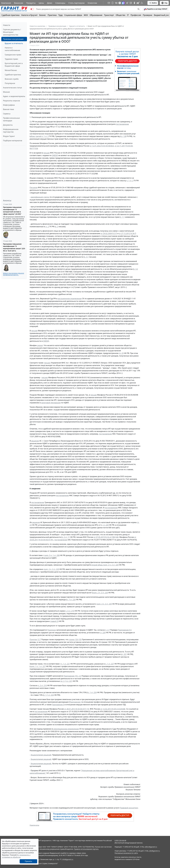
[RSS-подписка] (142, 3)
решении (35, 441)
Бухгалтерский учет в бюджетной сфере (14, 65)
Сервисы (7, 114)
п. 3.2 (136, 269)
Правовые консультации (13, 39)
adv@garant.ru (154, 851)
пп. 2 (62, 681)
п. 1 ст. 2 (130, 181)
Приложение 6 (124, 630)
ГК (31, 122)
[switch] (32, 9)
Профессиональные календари (11, 119)
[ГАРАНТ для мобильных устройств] (113, 3)
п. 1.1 (122, 217)
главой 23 (54, 621)
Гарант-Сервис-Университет (47, 863)
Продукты (31, 3)
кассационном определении (70, 299)
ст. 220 (106, 525)
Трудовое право (11, 59)
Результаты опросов (11, 101)
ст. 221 (124, 654)
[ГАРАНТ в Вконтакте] (116, 3)
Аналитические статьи (12, 88)
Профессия (136, 15)
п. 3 (57, 227)
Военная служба (12, 79)
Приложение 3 (70, 676)
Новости (7, 25)
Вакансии (19, 3)
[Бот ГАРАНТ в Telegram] (131, 3)
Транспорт (109, 15)
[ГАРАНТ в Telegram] (127, 3)
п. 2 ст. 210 (42, 685)
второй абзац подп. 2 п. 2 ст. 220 (105, 565)
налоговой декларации (51, 403)
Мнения (6, 92)
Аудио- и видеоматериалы (14, 96)
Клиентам (92, 3)
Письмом (34, 188)
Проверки (148, 15)
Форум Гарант (9, 136)
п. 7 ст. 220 (71, 600)
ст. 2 (47, 227)
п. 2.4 (79, 676)
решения (36, 522)
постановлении (38, 502)
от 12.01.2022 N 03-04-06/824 (102, 146)
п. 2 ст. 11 (66, 537)
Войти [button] (153, 3)
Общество (121, 15)
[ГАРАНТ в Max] (123, 3)
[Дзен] (120, 3)
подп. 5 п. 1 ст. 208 (52, 555)
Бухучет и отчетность (14, 43)
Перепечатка (34, 825)
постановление (122, 124)
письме (46, 153)
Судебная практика (10, 15)
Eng (164, 3)
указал (40, 345)
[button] (156, 9)
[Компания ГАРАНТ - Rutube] (138, 3)
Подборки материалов (13, 141)
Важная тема (9, 109)
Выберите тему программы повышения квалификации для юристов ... (13, 274)
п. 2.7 (108, 630)
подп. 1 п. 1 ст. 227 (38, 666)
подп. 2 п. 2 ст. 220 (51, 569)
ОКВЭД (55, 155)
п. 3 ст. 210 (70, 611)
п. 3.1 (86, 257)
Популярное (10, 83)
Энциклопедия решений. (41, 764)
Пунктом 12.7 (35, 640)
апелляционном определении (66, 729)
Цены (41, 3)
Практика (52, 15)
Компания (6, 3)
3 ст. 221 (69, 681)
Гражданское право (13, 55)
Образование (96, 15)
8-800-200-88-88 (120, 841)
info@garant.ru (68, 859)
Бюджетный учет (162, 15)
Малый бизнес (11, 70)
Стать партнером (76, 3)
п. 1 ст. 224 (92, 692)
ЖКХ (86, 15)
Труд (60, 15)
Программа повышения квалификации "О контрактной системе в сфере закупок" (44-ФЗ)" (12, 211)
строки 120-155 (75, 640)
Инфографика (9, 105)
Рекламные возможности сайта (126, 853)
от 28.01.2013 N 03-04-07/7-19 (77, 709)
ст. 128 (124, 136)
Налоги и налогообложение (12, 49)
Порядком (52, 630)
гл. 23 (121, 353)
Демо (50, 3)
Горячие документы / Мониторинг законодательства (12, 32)
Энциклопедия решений (41, 755)
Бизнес (43, 15)
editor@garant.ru (151, 847)
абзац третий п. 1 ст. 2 (39, 136)
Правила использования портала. (86, 849)
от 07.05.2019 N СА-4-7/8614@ (106, 537)
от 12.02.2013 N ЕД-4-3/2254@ (113, 709)
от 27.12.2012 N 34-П (127, 233)
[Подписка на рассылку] (109, 3)
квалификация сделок (40, 197)
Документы (8, 125)
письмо (59, 174)
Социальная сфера (73, 15)
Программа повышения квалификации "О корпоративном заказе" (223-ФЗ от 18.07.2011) (14, 247)
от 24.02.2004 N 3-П (109, 233)
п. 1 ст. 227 (110, 664)
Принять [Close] (28, 861)
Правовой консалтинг (129, 808)
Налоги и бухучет (29, 15)
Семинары (60, 3)
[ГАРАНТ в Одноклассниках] (134, 3)
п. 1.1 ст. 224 (49, 695)
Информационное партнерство (11, 131)
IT (128, 15)
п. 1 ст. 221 (65, 664)
